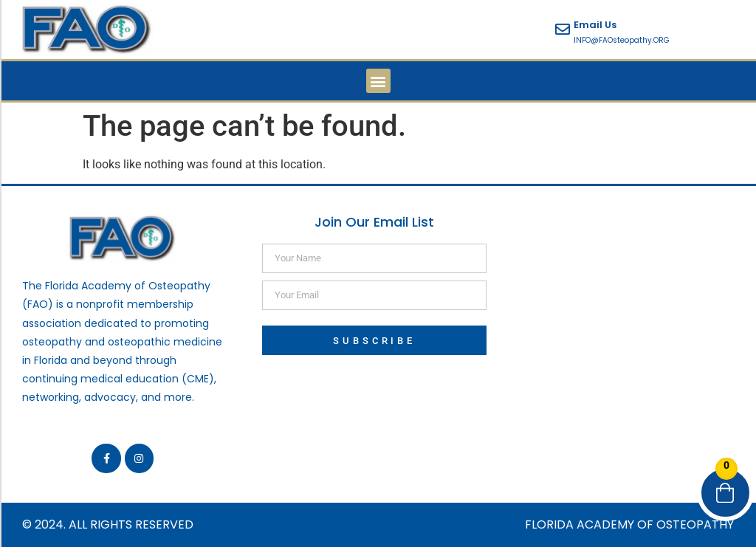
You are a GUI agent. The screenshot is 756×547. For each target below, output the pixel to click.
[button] (378, 81)
